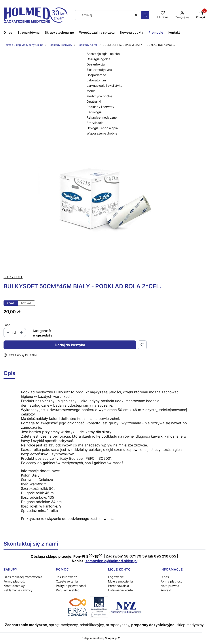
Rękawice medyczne (102, 117)
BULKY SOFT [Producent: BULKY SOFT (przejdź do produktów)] (13, 277)
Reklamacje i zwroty (18, 590)
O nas (165, 577)
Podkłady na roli (87, 45)
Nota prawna (170, 586)
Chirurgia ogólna (98, 59)
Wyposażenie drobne (102, 133)
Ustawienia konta (120, 590)
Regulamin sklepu (69, 590)
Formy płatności (15, 581)
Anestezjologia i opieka (103, 54)
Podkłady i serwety (60, 45)
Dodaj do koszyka (70, 345)
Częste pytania (67, 581)
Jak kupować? (66, 577)
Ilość (7, 325)
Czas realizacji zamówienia (23, 577)
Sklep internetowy (100, 638)
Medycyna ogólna (100, 96)
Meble (91, 91)
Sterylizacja (95, 123)
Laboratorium (96, 80)
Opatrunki (94, 101)
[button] (145, 15)
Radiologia (94, 112)
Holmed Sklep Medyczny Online (23, 45)
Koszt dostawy (14, 586)
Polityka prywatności (71, 586)
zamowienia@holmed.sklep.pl (111, 561)
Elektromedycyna (99, 70)
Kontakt (166, 590)
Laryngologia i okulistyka (104, 86)
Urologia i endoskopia (102, 128)
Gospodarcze (96, 75)
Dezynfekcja (96, 64)
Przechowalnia (119, 586)
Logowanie (116, 577)
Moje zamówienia (120, 581)
